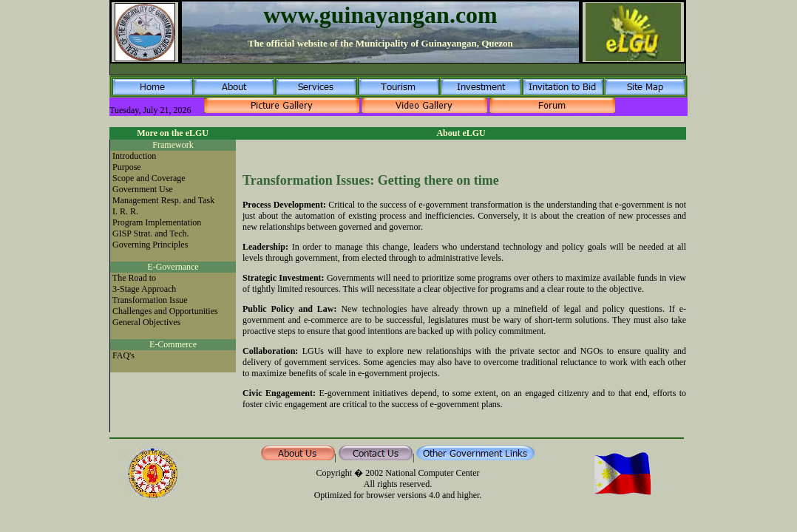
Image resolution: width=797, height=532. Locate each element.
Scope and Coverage (149, 178)
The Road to (134, 278)
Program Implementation (157, 222)
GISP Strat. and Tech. (150, 233)
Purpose (127, 167)
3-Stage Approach (144, 289)
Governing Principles (150, 245)
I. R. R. (125, 211)
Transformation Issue (150, 300)
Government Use (143, 189)
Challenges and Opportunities (165, 311)
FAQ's (123, 355)
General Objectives (146, 322)
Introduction (134, 156)
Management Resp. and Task (163, 200)
